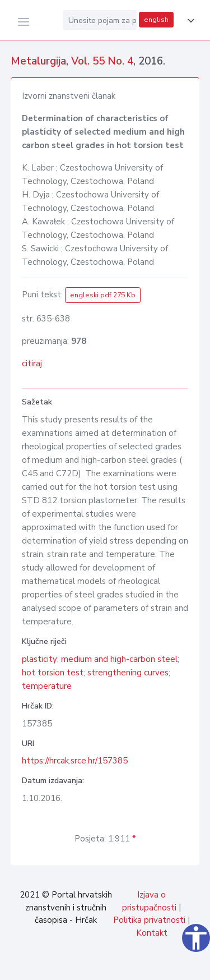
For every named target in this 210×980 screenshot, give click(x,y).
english (156, 20)
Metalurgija (38, 61)
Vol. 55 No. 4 (102, 61)
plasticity (39, 659)
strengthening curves (128, 673)
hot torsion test (53, 673)
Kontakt (152, 933)
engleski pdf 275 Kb (103, 295)
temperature (47, 686)
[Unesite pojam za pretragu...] (100, 20)
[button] (189, 21)
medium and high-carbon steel (119, 659)
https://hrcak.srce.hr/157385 (75, 761)
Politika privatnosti (149, 920)
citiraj (32, 364)
